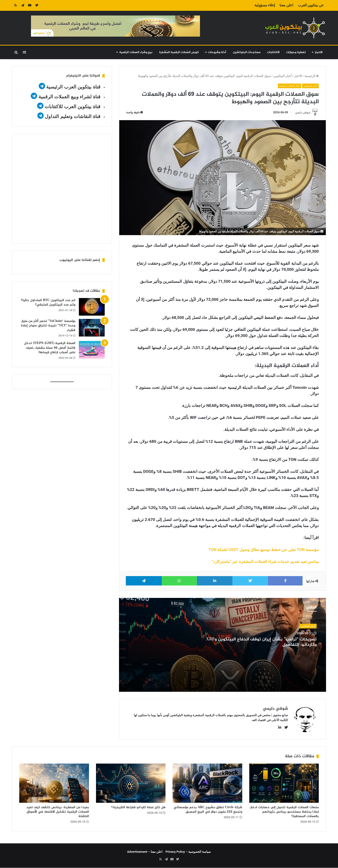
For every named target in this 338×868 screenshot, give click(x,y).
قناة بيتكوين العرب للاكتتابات (72, 107)
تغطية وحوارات (296, 52)
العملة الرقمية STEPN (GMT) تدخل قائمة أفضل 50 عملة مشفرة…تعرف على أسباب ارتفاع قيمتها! (50, 348)
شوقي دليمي (303, 112)
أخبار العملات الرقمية (288, 86)
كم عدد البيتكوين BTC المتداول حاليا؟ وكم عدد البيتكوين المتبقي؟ (48, 303)
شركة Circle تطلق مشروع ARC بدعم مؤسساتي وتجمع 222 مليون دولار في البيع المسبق (208, 810)
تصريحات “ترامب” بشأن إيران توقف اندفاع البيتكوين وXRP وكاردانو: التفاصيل (261, 642)
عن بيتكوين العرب (311, 5)
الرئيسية (312, 76)
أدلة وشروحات (217, 52)
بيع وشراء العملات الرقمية (136, 52)
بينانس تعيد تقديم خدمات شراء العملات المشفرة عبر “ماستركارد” (265, 562)
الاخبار (319, 52)
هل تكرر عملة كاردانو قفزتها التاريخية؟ (138, 808)
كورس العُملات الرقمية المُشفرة (179, 52)
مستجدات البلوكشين (247, 52)
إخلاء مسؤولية (265, 5)
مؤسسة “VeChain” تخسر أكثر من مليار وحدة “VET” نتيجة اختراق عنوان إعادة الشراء (48, 326)
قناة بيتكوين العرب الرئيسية (73, 87)
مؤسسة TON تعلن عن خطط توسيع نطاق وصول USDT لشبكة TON (264, 550)
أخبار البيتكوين (282, 76)
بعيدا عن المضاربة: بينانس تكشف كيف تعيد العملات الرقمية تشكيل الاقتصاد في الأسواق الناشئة (58, 812)
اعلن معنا (286, 5)
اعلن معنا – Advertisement (145, 852)
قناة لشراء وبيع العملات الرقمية (69, 97)
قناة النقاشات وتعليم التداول (73, 116)
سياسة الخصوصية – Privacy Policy (188, 852)
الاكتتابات (273, 52)
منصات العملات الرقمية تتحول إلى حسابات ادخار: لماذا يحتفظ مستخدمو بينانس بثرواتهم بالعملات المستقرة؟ (284, 812)
